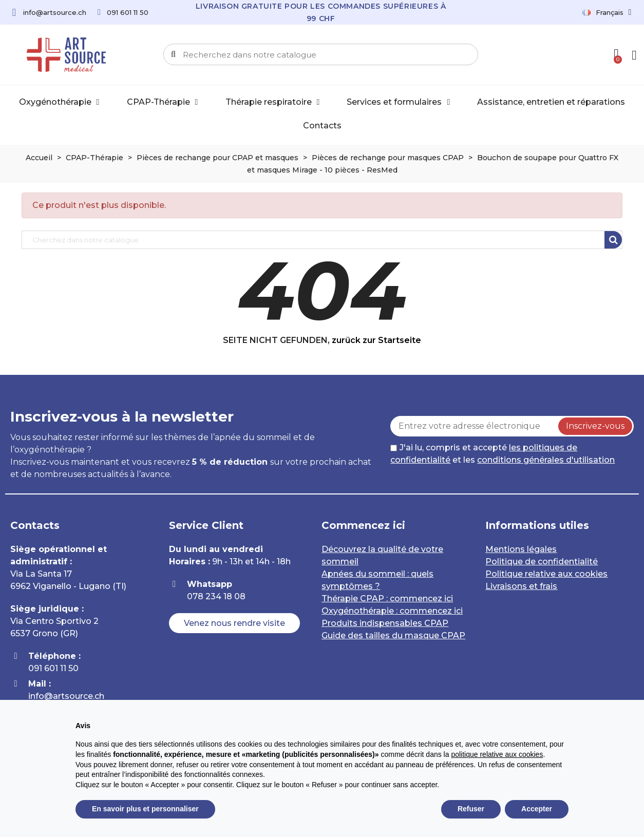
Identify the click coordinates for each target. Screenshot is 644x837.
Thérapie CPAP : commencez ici (387, 598)
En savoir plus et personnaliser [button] (145, 809)
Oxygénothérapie (59, 102)
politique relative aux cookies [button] (497, 754)
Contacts (322, 126)
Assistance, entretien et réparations (551, 102)
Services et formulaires (398, 102)
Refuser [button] (471, 809)
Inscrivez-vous (595, 426)
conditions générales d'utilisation (546, 460)
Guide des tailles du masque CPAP (393, 635)
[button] (235, 623)
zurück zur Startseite (376, 340)
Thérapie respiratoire (273, 102)
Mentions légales (521, 549)
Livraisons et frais (521, 586)
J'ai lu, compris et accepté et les (503, 454)
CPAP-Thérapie (163, 102)
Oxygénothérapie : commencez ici (392, 611)
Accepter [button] (537, 809)
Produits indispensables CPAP (385, 623)
